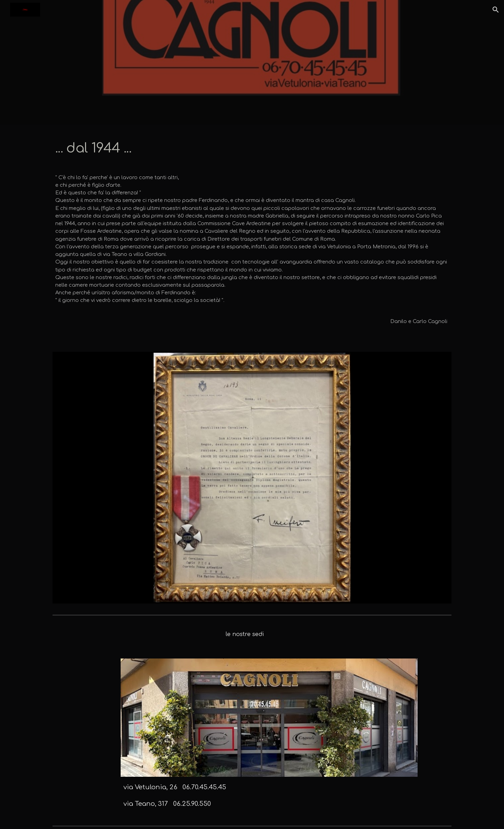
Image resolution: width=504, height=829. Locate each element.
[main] (252, 148)
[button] (496, 10)
